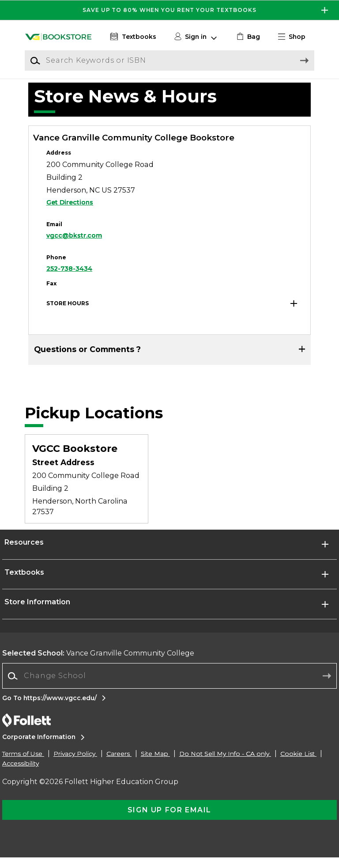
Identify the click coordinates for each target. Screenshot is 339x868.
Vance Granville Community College (98, 664)
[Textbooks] (132, 37)
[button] (295, 37)
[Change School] (169, 686)
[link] (247, 37)
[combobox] (169, 687)
